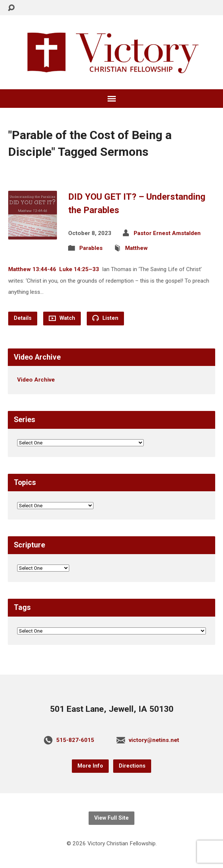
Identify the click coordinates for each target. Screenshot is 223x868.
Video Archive (36, 380)
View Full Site (111, 818)
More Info (90, 766)
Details (23, 318)
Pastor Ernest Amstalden (167, 233)
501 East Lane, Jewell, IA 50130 (112, 709)
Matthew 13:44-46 (32, 269)
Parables (91, 248)
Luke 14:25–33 (79, 269)
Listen (105, 318)
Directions (132, 766)
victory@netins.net (154, 740)
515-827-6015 (75, 740)
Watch (62, 318)
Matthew (136, 248)
